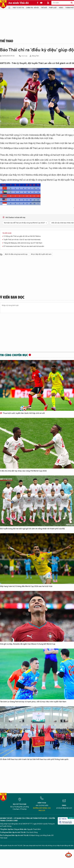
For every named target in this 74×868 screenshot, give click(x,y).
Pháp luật (53, 8)
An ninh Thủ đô (18, 3)
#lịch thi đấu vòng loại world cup (16, 254)
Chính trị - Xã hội (32, 8)
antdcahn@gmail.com (64, 808)
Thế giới (44, 8)
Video (61, 8)
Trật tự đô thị (18, 8)
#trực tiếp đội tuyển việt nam (41, 254)
